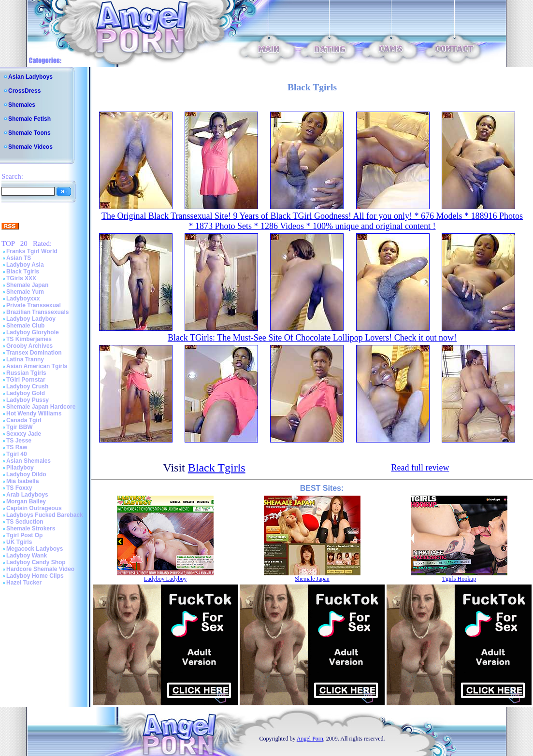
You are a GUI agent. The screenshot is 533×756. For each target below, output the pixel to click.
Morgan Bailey (26, 501)
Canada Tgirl (24, 420)
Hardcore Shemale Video (40, 569)
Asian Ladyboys (30, 77)
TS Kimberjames (29, 339)
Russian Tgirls (26, 373)
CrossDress (24, 91)
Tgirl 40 (17, 454)
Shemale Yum (25, 292)
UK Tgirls (19, 542)
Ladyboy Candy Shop (36, 562)
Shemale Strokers (31, 528)
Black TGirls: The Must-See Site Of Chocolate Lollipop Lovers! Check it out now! (312, 338)
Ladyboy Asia (25, 265)
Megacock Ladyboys (35, 549)
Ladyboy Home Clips (35, 576)
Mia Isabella (22, 481)
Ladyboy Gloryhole (33, 332)
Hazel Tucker (24, 583)
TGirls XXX (21, 278)
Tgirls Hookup (459, 579)
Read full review (420, 468)
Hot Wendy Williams (34, 414)
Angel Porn (310, 739)
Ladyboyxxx (23, 299)
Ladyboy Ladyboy (31, 319)
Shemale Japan (27, 285)
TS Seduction (25, 522)
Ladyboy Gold (26, 393)
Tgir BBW (20, 427)
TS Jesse (19, 441)
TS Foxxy (19, 488)
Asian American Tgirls (37, 366)
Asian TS (19, 258)
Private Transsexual (34, 305)
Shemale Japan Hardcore (41, 407)
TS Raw (17, 447)
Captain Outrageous (34, 508)
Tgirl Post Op (24, 535)
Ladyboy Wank (27, 556)
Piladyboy (20, 468)
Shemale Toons (29, 133)
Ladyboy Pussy (28, 400)
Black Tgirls (23, 271)
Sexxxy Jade (24, 434)
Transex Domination (34, 353)
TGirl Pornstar (26, 380)
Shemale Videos (30, 147)
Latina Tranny (25, 359)
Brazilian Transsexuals (37, 312)
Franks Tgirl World (32, 251)
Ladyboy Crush (27, 386)
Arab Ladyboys (27, 495)
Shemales (22, 105)
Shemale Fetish (29, 119)
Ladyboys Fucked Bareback (45, 515)
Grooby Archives (29, 346)
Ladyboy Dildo (26, 474)
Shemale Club (25, 326)
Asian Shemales (29, 461)
